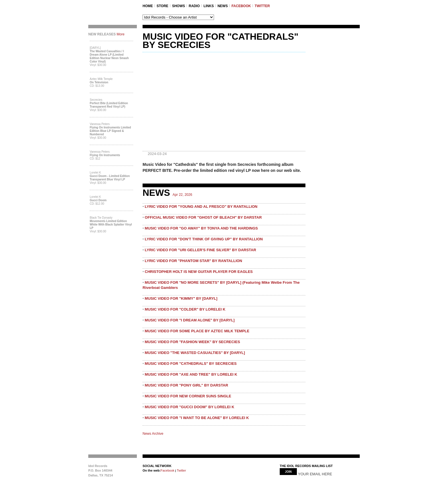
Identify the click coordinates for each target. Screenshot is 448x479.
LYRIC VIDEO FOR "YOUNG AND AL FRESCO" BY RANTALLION (201, 207)
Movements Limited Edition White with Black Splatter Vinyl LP (111, 225)
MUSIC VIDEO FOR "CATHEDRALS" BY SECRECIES (191, 364)
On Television (99, 82)
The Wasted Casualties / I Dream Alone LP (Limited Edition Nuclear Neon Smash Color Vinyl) (109, 56)
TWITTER (262, 6)
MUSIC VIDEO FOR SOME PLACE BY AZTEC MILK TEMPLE (197, 331)
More (120, 34)
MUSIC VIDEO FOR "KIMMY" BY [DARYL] (181, 298)
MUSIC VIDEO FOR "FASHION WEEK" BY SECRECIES (193, 342)
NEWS (223, 6)
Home (148, 6)
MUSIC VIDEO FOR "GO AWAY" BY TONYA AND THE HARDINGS (201, 228)
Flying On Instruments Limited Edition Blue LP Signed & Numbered (110, 131)
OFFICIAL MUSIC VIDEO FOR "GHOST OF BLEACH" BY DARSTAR (203, 217)
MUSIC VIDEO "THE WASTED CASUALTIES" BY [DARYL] (195, 353)
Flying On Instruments (105, 155)
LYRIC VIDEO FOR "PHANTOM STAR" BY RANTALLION (194, 261)
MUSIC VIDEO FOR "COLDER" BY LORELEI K (185, 309)
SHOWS (178, 6)
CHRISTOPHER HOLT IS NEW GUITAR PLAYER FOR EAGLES (199, 272)
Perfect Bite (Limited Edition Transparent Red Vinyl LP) (109, 105)
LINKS (209, 6)
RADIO (194, 6)
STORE (162, 6)
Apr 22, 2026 (182, 195)
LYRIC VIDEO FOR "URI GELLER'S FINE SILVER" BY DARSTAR (201, 250)
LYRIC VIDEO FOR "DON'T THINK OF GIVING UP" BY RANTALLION (204, 239)
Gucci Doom (98, 200)
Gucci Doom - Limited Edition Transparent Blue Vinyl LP (110, 178)
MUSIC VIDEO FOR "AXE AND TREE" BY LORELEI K (191, 374)
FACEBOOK (241, 6)
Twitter (181, 470)
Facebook (167, 470)
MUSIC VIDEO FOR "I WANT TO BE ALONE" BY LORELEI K (197, 418)
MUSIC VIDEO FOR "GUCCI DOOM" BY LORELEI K (190, 407)
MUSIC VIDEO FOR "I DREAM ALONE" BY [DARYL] (190, 320)
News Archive (153, 434)
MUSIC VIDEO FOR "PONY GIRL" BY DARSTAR (187, 385)
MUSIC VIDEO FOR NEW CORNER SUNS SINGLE (188, 396)
